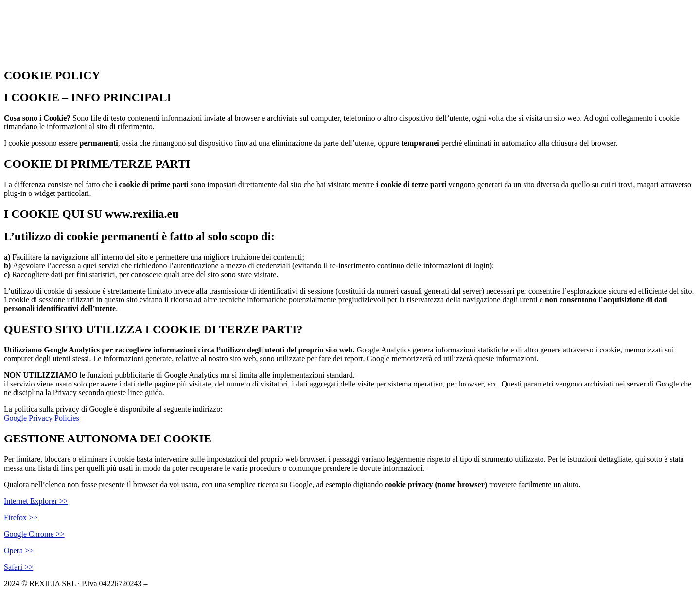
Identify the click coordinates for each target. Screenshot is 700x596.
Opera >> (19, 551)
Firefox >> (21, 517)
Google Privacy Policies (42, 418)
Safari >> (18, 567)
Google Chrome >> (34, 534)
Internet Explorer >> (36, 501)
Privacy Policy (225, 584)
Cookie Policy (172, 584)
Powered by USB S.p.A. (293, 584)
